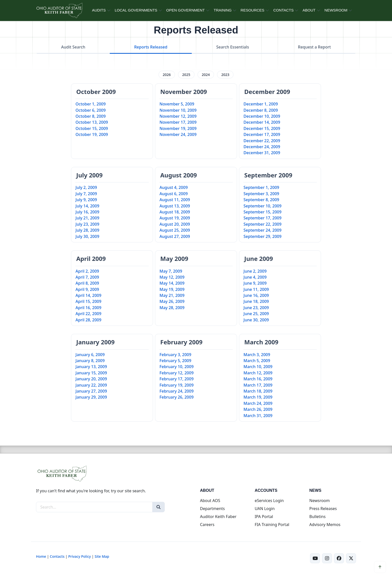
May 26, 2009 (172, 301)
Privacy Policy (79, 556)
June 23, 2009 (256, 308)
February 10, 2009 (176, 367)
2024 (206, 75)
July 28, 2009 (87, 230)
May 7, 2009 (171, 271)
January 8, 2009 (90, 361)
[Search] (158, 507)
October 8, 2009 (91, 116)
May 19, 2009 (172, 289)
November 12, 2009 (178, 116)
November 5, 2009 (177, 104)
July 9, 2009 (86, 200)
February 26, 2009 (176, 397)
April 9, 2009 (87, 289)
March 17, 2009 (258, 385)
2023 (225, 75)
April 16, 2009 (88, 308)
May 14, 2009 (172, 283)
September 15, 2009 (262, 212)
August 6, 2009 (174, 194)
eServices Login (269, 501)
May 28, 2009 (172, 308)
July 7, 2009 (86, 194)
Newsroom (319, 501)
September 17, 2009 (262, 218)
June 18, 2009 (256, 301)
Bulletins (317, 517)
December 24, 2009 (262, 147)
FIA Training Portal (272, 525)
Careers (207, 525)
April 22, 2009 (88, 314)
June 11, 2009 (256, 289)
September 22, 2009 (262, 224)
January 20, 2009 (91, 379)
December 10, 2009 (262, 116)
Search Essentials (233, 47)
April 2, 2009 (87, 271)
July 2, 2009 (86, 187)
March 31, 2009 (258, 416)
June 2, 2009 (255, 271)
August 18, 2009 (175, 212)
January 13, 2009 (91, 367)
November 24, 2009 (178, 134)
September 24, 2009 (262, 230)
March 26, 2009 (258, 409)
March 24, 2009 (258, 403)
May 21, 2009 (172, 295)
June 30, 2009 (256, 320)
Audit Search (73, 47)
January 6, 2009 (90, 355)
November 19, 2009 (178, 128)
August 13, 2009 (175, 206)
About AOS (210, 501)
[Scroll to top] (380, 567)
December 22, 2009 (262, 141)
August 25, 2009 (175, 230)
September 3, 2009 (261, 194)
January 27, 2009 (91, 391)
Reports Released (151, 47)
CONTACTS (283, 10)
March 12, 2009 (258, 373)
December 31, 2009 (262, 153)
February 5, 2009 (175, 361)
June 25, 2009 (256, 314)
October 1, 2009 (91, 104)
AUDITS (99, 10)
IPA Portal (264, 517)
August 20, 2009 (175, 224)
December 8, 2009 (261, 110)
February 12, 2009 (176, 373)
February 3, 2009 (175, 355)
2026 (167, 75)
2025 (186, 75)
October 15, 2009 (92, 128)
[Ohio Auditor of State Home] (59, 10)
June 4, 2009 (255, 277)
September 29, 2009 (262, 236)
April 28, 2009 (88, 320)
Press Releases (323, 509)
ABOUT (309, 10)
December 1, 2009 (261, 104)
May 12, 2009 (172, 277)
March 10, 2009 (258, 367)
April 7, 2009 (87, 277)
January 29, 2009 (91, 397)
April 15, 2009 (88, 301)
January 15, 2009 (91, 373)
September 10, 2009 (262, 206)
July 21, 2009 (87, 218)
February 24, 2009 (176, 391)
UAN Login (265, 509)
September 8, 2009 (261, 200)
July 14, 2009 (87, 206)
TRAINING (223, 10)
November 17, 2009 (178, 122)
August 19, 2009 (175, 218)
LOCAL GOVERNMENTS (136, 10)
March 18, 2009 (258, 391)
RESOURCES (252, 10)
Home (41, 556)
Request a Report (314, 47)
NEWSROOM (336, 10)
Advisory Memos (325, 525)
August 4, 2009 (174, 187)
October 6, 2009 (91, 110)
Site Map (102, 556)
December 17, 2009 (262, 134)
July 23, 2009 (87, 224)
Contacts (57, 556)
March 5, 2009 (257, 361)
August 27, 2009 (175, 236)
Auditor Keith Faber (218, 517)
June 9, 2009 (255, 283)
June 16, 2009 (256, 295)
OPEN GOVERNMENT (185, 10)
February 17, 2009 (176, 379)
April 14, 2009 (88, 295)
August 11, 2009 (175, 200)
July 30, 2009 (87, 236)
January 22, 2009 (91, 385)
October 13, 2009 (92, 122)
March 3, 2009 (257, 355)
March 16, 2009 (258, 379)
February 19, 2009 (176, 385)
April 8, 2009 (87, 283)
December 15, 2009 (262, 128)
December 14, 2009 (262, 122)
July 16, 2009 (87, 212)
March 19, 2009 (258, 397)
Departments (212, 509)
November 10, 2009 (178, 110)
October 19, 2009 (92, 134)
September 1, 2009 (261, 187)
